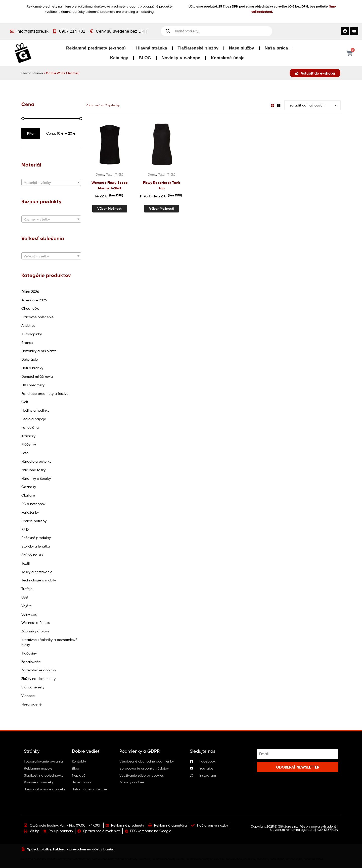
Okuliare (28, 495)
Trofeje (27, 589)
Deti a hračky (32, 368)
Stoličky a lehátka (36, 546)
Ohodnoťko (30, 308)
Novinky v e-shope (181, 58)
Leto (25, 453)
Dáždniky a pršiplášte (39, 351)
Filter (31, 133)
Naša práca (276, 48)
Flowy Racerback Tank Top (162, 185)
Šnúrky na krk (32, 555)
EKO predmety (33, 385)
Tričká (119, 174)
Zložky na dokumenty (38, 679)
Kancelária (30, 427)
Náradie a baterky (36, 461)
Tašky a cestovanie (37, 572)
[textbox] (51, 183)
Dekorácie (30, 359)
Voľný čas (29, 614)
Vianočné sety (33, 687)
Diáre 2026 (30, 291)
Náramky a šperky (36, 478)
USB (25, 597)
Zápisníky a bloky (35, 631)
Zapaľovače (31, 662)
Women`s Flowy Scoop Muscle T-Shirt (110, 185)
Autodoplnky (32, 334)
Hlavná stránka (152, 48)
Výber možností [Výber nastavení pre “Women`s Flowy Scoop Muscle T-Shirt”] (110, 208)
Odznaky (29, 487)
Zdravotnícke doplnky (39, 670)
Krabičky (28, 436)
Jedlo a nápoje (34, 419)
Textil (26, 563)
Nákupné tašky (33, 470)
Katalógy (119, 58)
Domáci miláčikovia (37, 376)
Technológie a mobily (39, 580)
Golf (25, 402)
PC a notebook (33, 504)
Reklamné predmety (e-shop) (96, 48)
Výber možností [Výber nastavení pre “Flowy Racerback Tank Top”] (162, 208)
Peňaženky (30, 512)
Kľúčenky (29, 444)
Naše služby (242, 48)
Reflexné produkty (36, 538)
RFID (25, 529)
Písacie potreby (34, 521)
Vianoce (28, 696)
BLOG (145, 58)
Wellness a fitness (35, 622)
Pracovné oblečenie (37, 317)
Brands (27, 342)
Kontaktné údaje (228, 58)
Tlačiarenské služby (198, 48)
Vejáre (27, 606)
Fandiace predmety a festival (45, 393)
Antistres (28, 325)
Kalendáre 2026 (34, 300)
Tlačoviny (29, 653)
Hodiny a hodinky (35, 410)
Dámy (100, 174)
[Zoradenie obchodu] (312, 105)
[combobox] (51, 182)
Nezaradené (31, 704)
